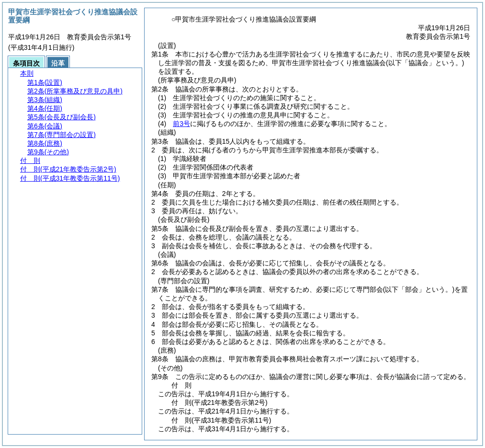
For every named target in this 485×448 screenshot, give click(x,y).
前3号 (181, 124)
